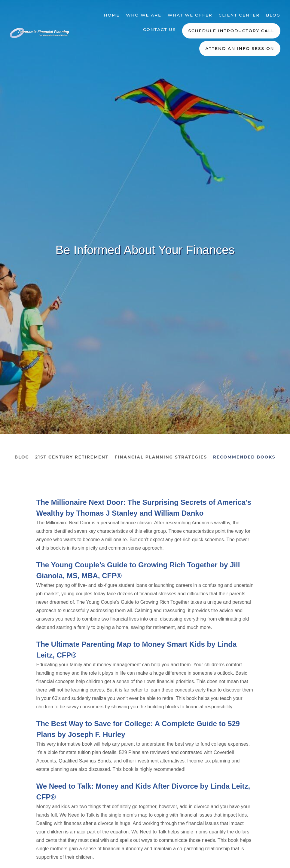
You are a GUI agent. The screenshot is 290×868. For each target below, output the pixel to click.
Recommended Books (244, 457)
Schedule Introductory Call (231, 31)
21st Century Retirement (72, 457)
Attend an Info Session (240, 48)
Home (112, 15)
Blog (273, 15)
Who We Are (144, 15)
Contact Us (159, 29)
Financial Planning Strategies (161, 457)
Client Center (239, 15)
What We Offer (190, 15)
